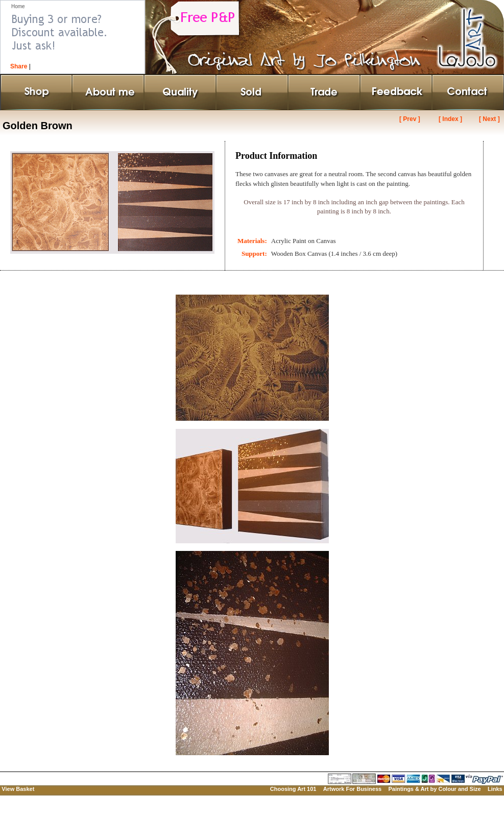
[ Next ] (489, 119)
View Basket (18, 789)
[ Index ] (450, 119)
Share (19, 66)
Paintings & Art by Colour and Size (434, 789)
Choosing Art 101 (293, 789)
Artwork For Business (352, 789)
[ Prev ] (410, 119)
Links (495, 789)
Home (18, 6)
